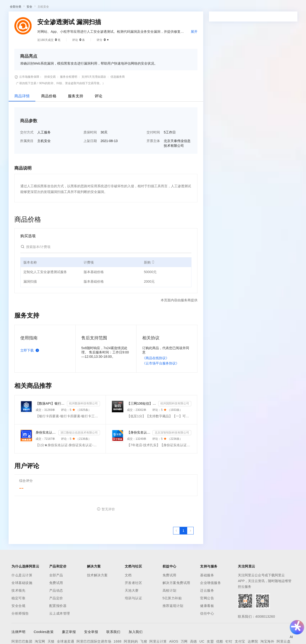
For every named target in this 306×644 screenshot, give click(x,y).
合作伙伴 (161, 8)
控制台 (267, 8)
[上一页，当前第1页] (176, 580)
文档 (128, 625)
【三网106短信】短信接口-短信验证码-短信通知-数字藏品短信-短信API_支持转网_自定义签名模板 (142, 453)
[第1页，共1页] (183, 580)
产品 (62, 8)
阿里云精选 (93, 35)
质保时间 (90, 182)
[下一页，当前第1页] (190, 580)
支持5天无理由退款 (94, 127)
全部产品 (56, 625)
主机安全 (43, 56)
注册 (278, 8)
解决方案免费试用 (176, 633)
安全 (29, 56)
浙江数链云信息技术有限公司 (79, 482)
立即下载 (31, 400)
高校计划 (169, 640)
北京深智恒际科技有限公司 (172, 482)
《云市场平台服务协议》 (161, 413)
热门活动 (112, 35)
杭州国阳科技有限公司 (175, 453)
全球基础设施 (22, 633)
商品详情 (22, 146)
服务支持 (76, 146)
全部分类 (16, 56)
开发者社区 (134, 633)
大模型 (49, 8)
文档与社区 (97, 8)
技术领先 (18, 640)
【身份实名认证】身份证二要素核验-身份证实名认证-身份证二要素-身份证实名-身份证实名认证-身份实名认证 (139, 482)
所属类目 (27, 191)
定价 (131, 8)
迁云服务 (207, 640)
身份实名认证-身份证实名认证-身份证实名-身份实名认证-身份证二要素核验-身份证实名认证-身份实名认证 (46, 482)
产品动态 (56, 640)
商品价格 (49, 146)
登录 (296, 8)
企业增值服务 (210, 633)
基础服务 (207, 625)
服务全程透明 (69, 127)
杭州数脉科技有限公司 (83, 453)
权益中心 (117, 8)
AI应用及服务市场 (50, 35)
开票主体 (153, 191)
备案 (255, 8)
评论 (98, 146)
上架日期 (90, 191)
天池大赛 (132, 640)
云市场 (145, 8)
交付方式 (27, 182)
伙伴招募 (129, 35)
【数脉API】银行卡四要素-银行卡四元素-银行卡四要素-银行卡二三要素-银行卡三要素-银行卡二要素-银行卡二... (50, 453)
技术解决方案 (97, 625)
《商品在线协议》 (156, 408)
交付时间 (153, 182)
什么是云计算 (22, 625)
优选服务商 (118, 127)
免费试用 (56, 633)
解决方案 (77, 8)
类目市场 (73, 35)
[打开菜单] (8, 8)
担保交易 (50, 127)
